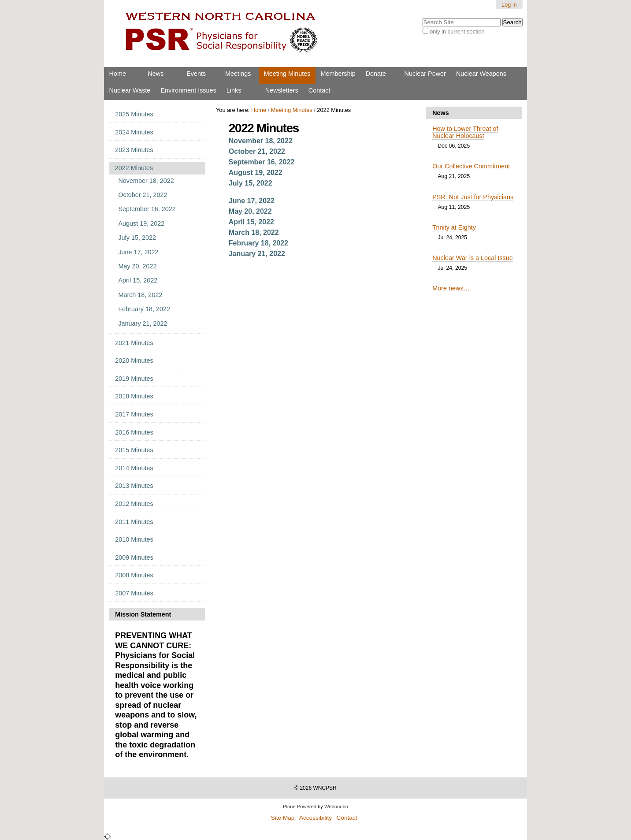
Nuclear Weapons (481, 74)
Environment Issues (188, 90)
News (156, 74)
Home (118, 74)
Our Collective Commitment (471, 166)
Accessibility (315, 818)
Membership (338, 74)
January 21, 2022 (257, 254)
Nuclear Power (425, 74)
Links (234, 90)
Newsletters (282, 90)
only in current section (457, 32)
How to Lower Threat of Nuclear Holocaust (465, 132)
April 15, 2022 (251, 222)
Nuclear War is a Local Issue (473, 258)
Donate (376, 74)
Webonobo (336, 807)
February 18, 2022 (258, 243)
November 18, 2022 (261, 141)
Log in (509, 5)
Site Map (283, 818)
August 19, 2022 (256, 173)
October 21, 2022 (257, 151)
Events (196, 74)
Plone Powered (300, 807)
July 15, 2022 (251, 183)
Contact (319, 90)
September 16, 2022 (262, 162)
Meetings (238, 74)
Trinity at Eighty (454, 227)
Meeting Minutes (287, 74)
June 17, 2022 (252, 201)
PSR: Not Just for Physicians (473, 197)
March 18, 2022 (254, 232)
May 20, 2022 (250, 211)
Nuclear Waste (130, 90)
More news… (451, 288)
